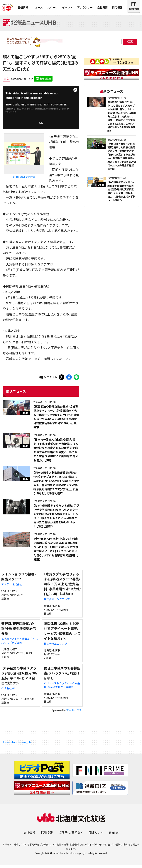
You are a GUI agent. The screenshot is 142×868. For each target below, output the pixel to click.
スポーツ (53, 8)
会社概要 (102, 8)
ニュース (38, 8)
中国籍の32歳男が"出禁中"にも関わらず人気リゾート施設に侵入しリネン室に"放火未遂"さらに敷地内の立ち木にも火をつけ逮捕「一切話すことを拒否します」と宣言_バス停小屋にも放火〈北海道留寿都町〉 (122, 120)
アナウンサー (85, 8)
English (114, 836)
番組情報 (23, 8)
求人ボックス (74, 713)
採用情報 (117, 8)
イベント (67, 8)
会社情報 (29, 836)
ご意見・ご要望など (71, 836)
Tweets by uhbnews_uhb (17, 745)
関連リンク (96, 836)
